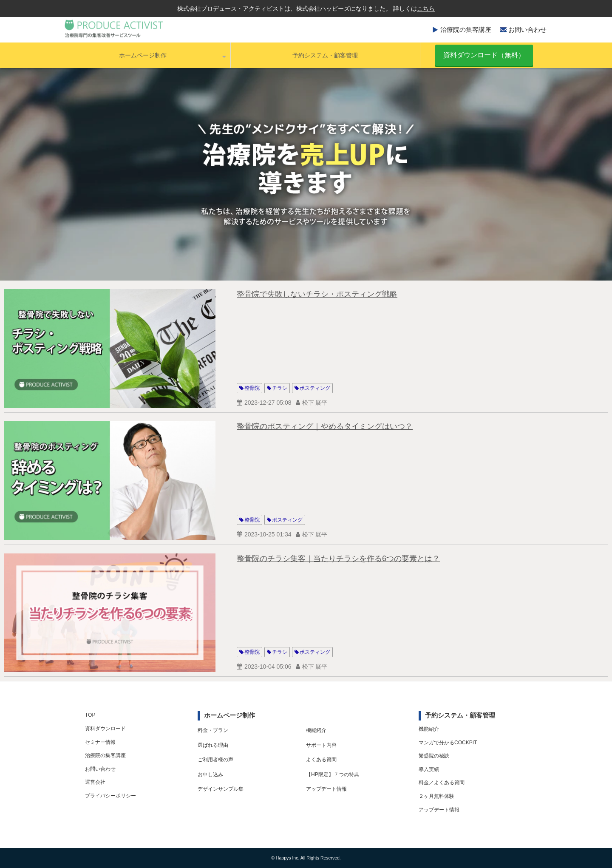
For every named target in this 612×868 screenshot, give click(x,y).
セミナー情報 (100, 742)
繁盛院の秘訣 (434, 756)
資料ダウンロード (105, 729)
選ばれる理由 (213, 745)
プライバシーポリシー (110, 796)
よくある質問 (321, 760)
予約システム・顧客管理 (325, 55)
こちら (426, 9)
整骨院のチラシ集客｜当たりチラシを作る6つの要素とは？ (338, 559)
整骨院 (252, 388)
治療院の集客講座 (466, 30)
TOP (90, 715)
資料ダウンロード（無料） (484, 55)
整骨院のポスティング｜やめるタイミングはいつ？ (325, 426)
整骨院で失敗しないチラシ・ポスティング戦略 (317, 294)
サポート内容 (321, 745)
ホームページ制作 (143, 55)
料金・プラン (213, 730)
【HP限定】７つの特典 (333, 774)
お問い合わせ (527, 30)
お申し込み (210, 774)
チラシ (280, 388)
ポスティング (315, 388)
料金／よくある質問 (442, 783)
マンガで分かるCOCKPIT (448, 743)
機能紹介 (316, 730)
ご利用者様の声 (215, 760)
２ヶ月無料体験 (436, 796)
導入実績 (429, 769)
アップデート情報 (326, 789)
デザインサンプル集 (221, 789)
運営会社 (95, 782)
